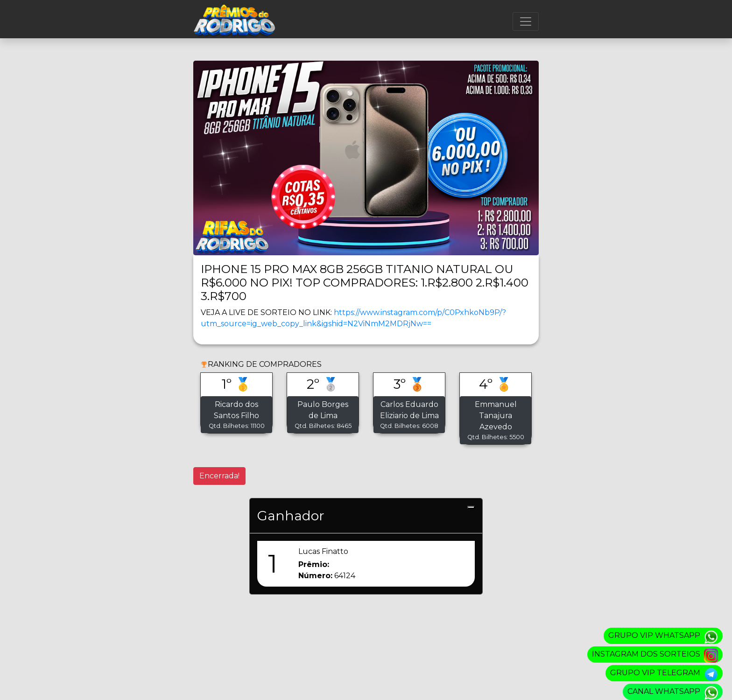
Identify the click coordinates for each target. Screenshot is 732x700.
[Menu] (526, 21)
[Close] (471, 507)
